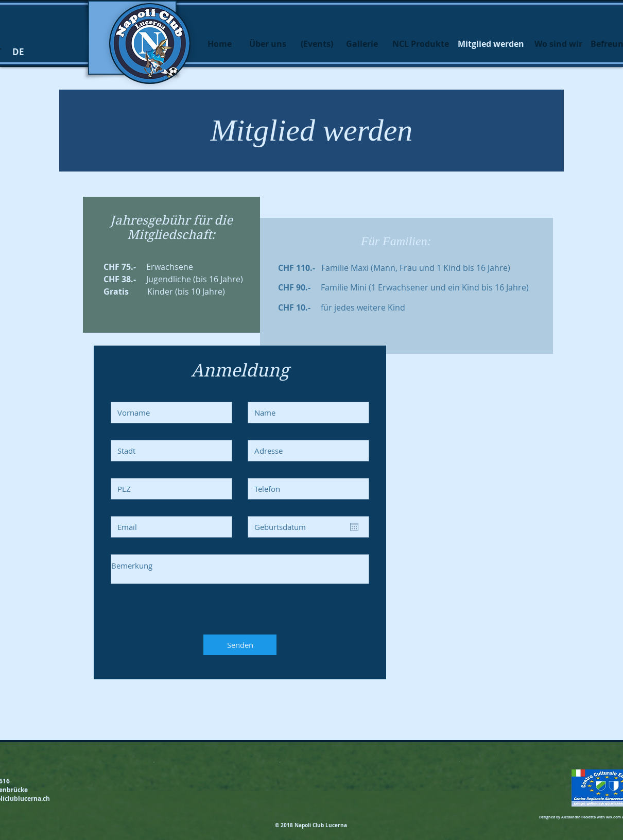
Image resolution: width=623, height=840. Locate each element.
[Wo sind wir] (558, 44)
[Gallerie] (362, 44)
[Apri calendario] (354, 527)
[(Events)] (317, 44)
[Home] (219, 44)
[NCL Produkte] (421, 44)
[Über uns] (267, 44)
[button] (18, 52)
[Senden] (240, 645)
